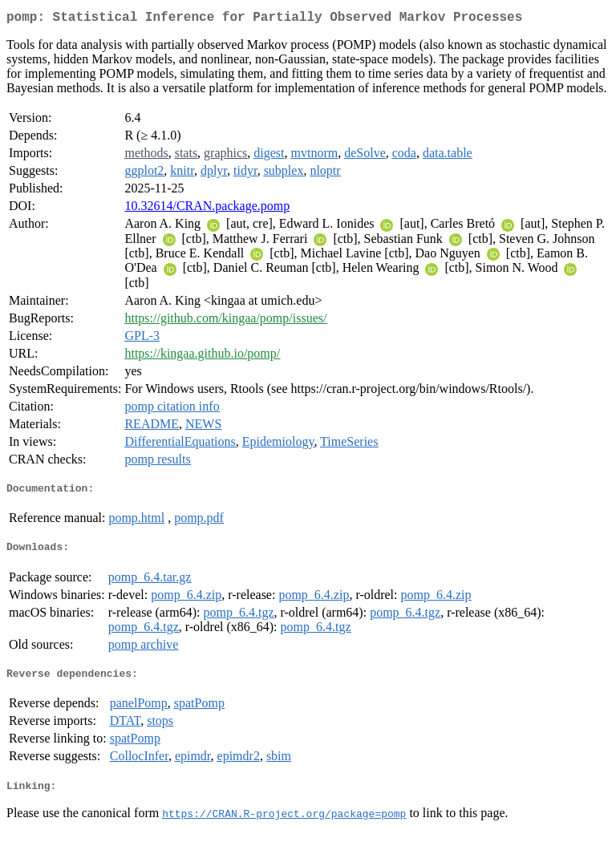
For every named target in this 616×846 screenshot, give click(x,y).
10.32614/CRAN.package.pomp (207, 209)
